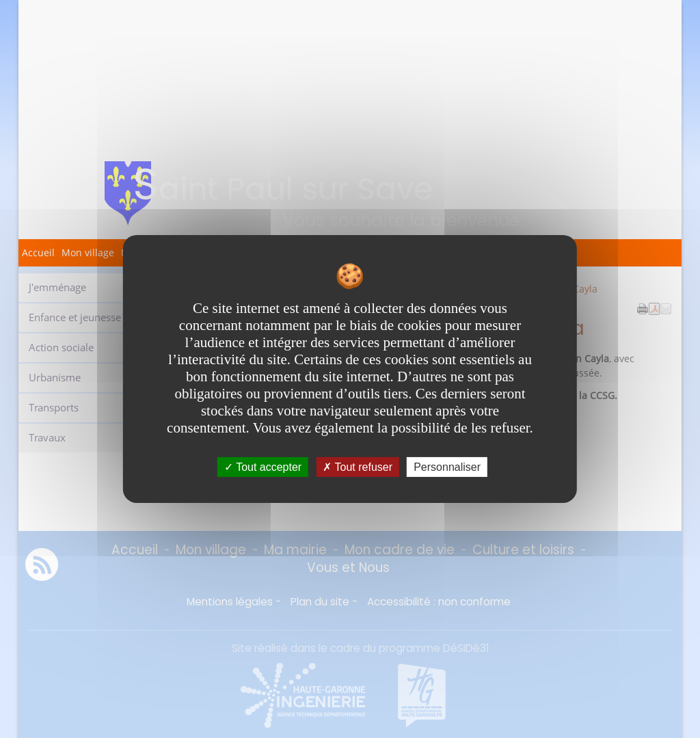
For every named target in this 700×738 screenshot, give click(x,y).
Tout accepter (263, 467)
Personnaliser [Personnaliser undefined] (447, 467)
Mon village (88, 252)
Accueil (38, 252)
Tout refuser (358, 467)
